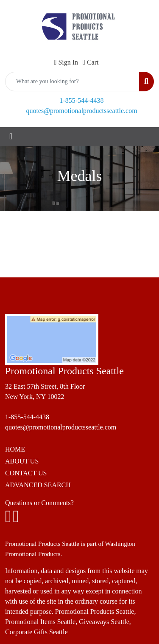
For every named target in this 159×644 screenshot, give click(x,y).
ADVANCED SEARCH (38, 485)
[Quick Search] (72, 82)
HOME (15, 449)
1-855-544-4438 (82, 100)
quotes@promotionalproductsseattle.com (81, 111)
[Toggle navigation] (11, 136)
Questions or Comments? (39, 503)
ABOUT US (22, 461)
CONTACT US (26, 473)
